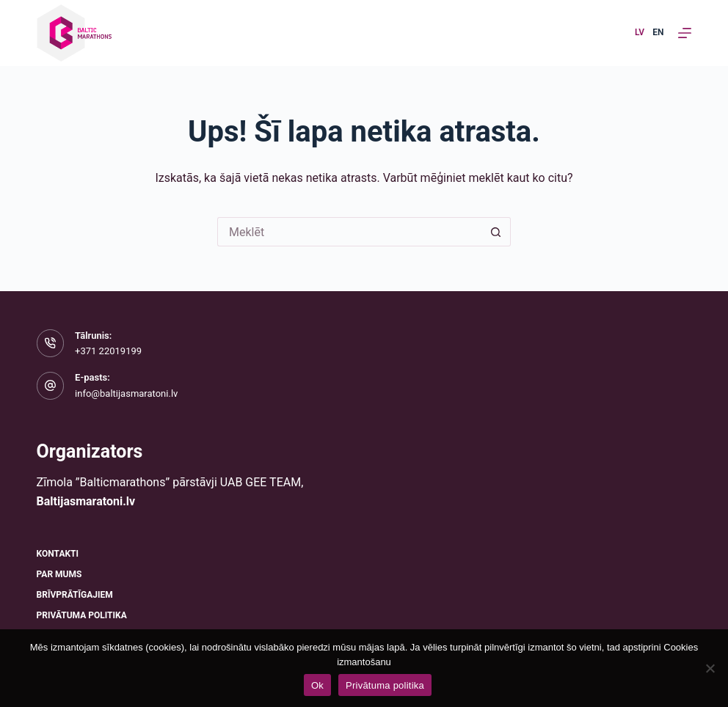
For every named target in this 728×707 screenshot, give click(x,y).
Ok (317, 685)
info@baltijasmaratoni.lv (126, 393)
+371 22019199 (108, 351)
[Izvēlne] (685, 33)
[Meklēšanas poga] (496, 232)
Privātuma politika (82, 615)
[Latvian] (640, 33)
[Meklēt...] (349, 232)
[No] (710, 668)
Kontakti (58, 554)
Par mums (59, 574)
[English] (658, 33)
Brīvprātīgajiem (75, 595)
